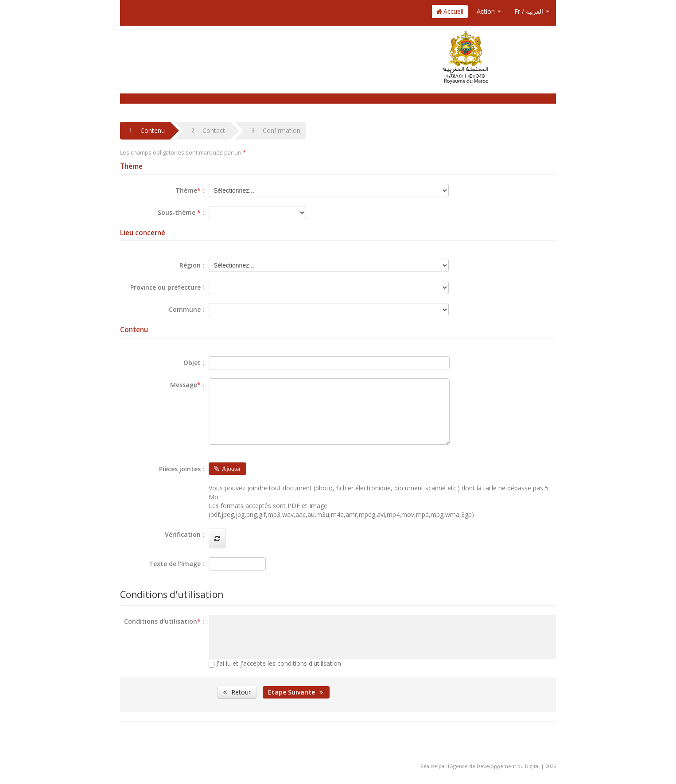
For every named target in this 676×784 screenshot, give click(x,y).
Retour (237, 692)
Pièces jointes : (182, 469)
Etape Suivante (296, 692)
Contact (206, 130)
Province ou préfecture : (167, 287)
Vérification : (185, 534)
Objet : (194, 363)
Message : (187, 385)
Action (489, 11)
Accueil (450, 11)
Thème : (190, 190)
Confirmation (274, 130)
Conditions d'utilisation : (164, 621)
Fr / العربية (532, 11)
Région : (192, 265)
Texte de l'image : (177, 564)
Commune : (186, 309)
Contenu (145, 130)
